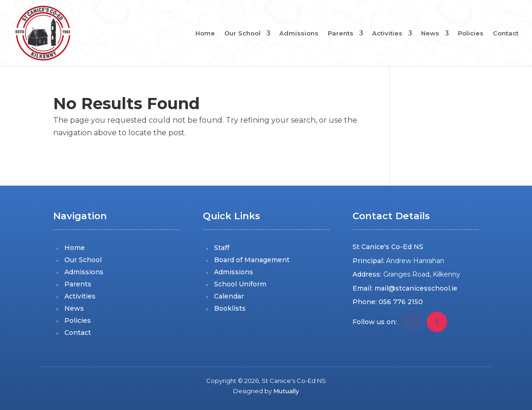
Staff (222, 248)
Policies (471, 34)
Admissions (299, 34)
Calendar (229, 296)
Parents (341, 34)
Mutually (286, 391)
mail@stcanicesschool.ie (416, 288)
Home (205, 34)
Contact (506, 34)
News (430, 34)
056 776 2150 (401, 302)
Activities (387, 34)
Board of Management (252, 260)
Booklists (230, 308)
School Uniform (240, 284)
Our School (242, 34)
